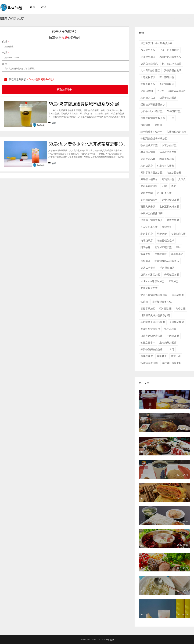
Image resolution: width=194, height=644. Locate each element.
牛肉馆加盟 (173, 336)
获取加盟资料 (65, 90)
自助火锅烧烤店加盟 (152, 336)
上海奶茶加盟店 (168, 343)
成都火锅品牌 (148, 159)
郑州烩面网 (147, 193)
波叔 (173, 186)
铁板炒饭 (162, 356)
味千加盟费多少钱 (162, 302)
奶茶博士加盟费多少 (152, 220)
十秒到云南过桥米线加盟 (154, 138)
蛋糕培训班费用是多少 (153, 104)
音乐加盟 (173, 281)
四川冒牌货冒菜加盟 (152, 173)
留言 (5, 64)
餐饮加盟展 (173, 220)
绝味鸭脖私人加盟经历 (167, 261)
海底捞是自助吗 (173, 70)
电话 (5, 53)
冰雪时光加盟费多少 (170, 57)
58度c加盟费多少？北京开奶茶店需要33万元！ (92, 144)
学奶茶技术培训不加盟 (153, 322)
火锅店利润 (147, 91)
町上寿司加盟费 (166, 166)
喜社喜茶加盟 (148, 309)
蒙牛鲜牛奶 (177, 254)
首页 (33, 7)
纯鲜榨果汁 (168, 227)
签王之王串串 (148, 343)
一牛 (172, 118)
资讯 (44, 7)
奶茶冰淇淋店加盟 (150, 275)
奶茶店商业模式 (149, 64)
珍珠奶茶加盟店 (177, 91)
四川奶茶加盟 (164, 193)
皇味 (178, 247)
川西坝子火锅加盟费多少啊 (155, 315)
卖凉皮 (182, 179)
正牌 (164, 186)
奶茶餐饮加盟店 (168, 98)
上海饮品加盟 (148, 57)
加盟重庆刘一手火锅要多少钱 (156, 43)
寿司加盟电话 (167, 84)
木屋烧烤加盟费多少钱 (153, 118)
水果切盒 (145, 125)
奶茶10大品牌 (148, 268)
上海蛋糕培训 (148, 77)
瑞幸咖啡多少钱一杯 (152, 132)
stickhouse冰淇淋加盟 (152, 281)
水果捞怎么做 (148, 98)
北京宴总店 (147, 234)
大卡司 (170, 349)
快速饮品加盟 (169, 145)
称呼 (5, 42)
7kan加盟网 (109, 640)
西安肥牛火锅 (148, 50)
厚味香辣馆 (147, 356)
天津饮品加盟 (177, 322)
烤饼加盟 (181, 309)
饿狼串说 (145, 261)
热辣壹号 (145, 254)
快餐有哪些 (161, 254)
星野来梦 (162, 234)
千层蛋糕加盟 (167, 268)
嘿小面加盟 (166, 309)
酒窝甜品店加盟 (168, 152)
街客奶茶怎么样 (149, 363)
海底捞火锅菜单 (149, 179)
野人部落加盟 (167, 77)
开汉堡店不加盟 (149, 227)
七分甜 (161, 91)
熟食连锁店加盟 (149, 145)
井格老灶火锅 (148, 84)
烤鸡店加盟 (168, 179)
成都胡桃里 (178, 295)
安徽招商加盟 (178, 234)
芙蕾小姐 (176, 356)
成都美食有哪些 (149, 186)
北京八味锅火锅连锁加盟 (154, 295)
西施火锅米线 (148, 207)
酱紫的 (144, 302)
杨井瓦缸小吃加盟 (172, 64)
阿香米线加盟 (167, 159)
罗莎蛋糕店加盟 (149, 288)
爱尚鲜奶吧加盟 (163, 247)
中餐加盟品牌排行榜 (152, 213)
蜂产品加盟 (170, 329)
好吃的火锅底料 (149, 200)
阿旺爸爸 (145, 247)
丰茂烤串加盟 (148, 152)
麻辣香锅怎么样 (166, 241)
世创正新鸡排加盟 (169, 207)
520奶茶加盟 (174, 111)
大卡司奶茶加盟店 (150, 70)
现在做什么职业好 (172, 363)
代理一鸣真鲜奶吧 (169, 50)
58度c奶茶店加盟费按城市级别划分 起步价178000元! (98, 104)
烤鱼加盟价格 (174, 173)
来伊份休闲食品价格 (152, 349)
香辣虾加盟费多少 (150, 329)
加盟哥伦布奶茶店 (177, 132)
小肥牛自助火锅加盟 (152, 111)
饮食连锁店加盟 (170, 200)
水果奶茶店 (147, 166)
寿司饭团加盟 (172, 275)
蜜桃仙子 (159, 125)
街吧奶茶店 (147, 241)
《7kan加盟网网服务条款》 (41, 79)
